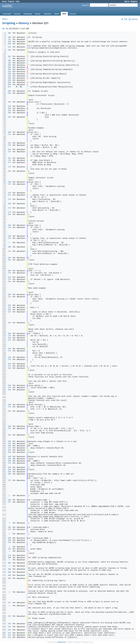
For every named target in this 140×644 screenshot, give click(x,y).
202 (9, 33)
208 (9, 569)
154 (9, 93)
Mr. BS (5, 28)
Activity (17, 14)
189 (9, 37)
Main (4, 19)
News (57, 14)
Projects (11, 1)
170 (9, 556)
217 (9, 603)
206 (9, 91)
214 (9, 627)
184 (9, 72)
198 (9, 540)
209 (9, 44)
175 (9, 134)
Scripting (9, 23)
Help (17, 1)
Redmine (62, 642)
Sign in (127, 1)
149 (9, 63)
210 (9, 47)
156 (9, 236)
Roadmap (28, 14)
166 (9, 67)
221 (9, 87)
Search (85, 5)
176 (9, 199)
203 (9, 85)
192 (9, 76)
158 (9, 452)
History (24, 23)
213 (9, 635)
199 (9, 204)
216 (9, 624)
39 (9, 40)
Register (134, 1)
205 (9, 57)
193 (9, 357)
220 (9, 42)
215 (9, 630)
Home (4, 1)
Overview (7, 14)
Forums (73, 14)
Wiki (64, 14)
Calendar (47, 14)
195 (9, 80)
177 (9, 163)
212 (9, 616)
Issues (38, 14)
